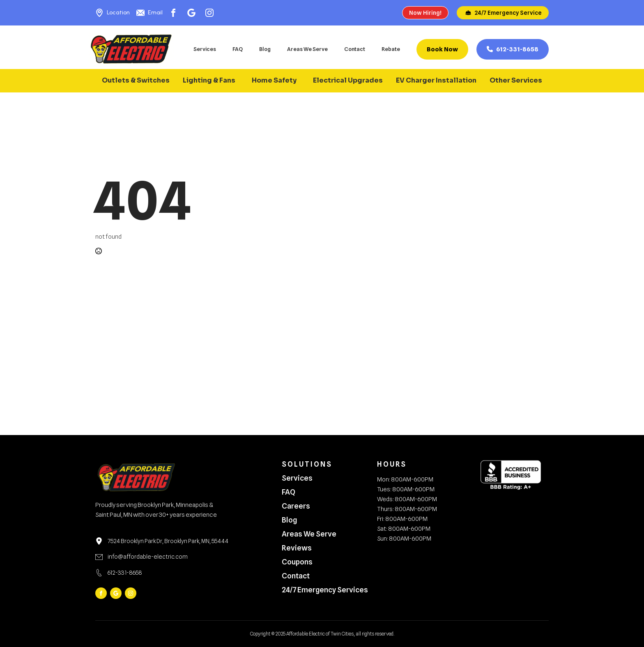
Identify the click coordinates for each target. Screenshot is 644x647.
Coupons (297, 562)
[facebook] (101, 593)
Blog (265, 49)
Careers (296, 506)
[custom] (116, 593)
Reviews (297, 548)
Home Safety (274, 80)
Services (205, 49)
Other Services (516, 80)
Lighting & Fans (209, 80)
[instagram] (131, 593)
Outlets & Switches (136, 80)
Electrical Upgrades (348, 80)
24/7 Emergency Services (320, 590)
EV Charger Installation (436, 80)
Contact (355, 49)
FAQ (238, 49)
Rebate (391, 49)
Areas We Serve (307, 49)
